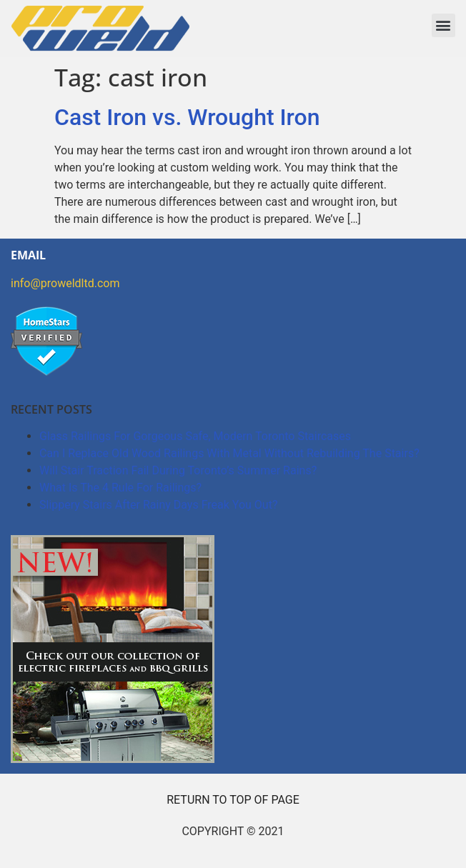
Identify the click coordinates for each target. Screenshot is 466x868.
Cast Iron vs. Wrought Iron (187, 117)
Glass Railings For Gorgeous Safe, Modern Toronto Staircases (195, 436)
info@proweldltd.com (65, 283)
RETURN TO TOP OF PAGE (233, 800)
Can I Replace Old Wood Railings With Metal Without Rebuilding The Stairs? (229, 453)
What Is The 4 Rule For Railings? (120, 488)
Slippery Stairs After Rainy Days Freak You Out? (158, 505)
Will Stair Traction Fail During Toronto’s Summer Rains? (178, 470)
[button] (443, 25)
